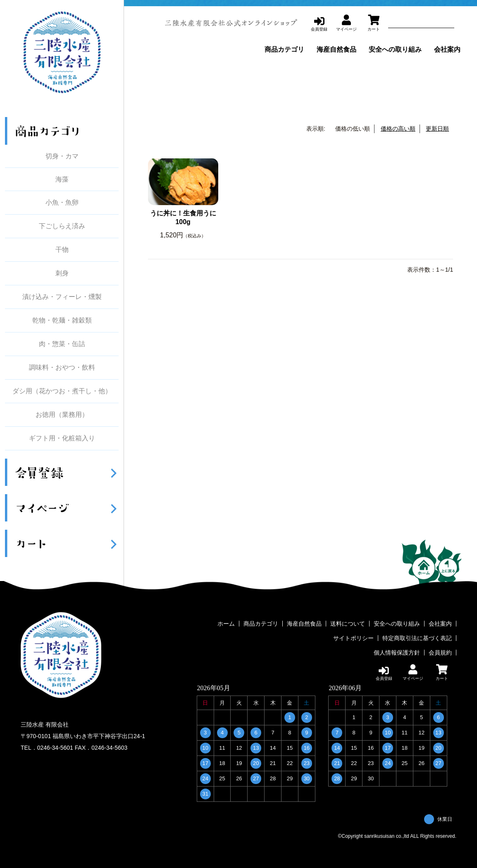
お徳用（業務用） (62, 415)
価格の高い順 (398, 129)
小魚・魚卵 (62, 203)
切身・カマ (62, 156)
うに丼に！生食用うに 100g (184, 218)
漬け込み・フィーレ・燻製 (62, 297)
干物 (62, 250)
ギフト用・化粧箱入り (62, 438)
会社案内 (447, 49)
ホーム (226, 624)
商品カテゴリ (284, 49)
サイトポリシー (353, 638)
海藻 (62, 179)
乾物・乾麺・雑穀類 (62, 320)
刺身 (62, 273)
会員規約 (440, 653)
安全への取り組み (395, 49)
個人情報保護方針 (397, 653)
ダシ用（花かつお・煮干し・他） (62, 391)
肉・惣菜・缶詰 (62, 344)
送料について (348, 624)
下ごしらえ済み (62, 226)
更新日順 (437, 129)
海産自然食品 (336, 49)
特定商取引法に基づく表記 (417, 638)
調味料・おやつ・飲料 (62, 368)
